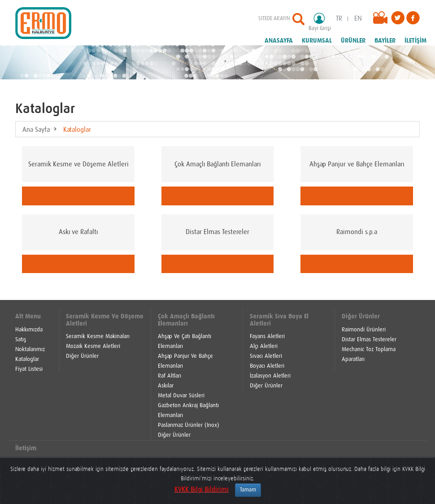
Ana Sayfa (36, 130)
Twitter (398, 18)
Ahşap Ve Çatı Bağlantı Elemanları (185, 341)
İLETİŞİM (415, 41)
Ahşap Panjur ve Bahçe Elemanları (357, 164)
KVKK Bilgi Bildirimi (202, 489)
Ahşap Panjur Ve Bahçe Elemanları (185, 361)
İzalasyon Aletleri (270, 376)
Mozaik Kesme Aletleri (93, 346)
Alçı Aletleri (264, 346)
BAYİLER (385, 41)
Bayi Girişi (322, 22)
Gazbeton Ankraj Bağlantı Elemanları (188, 411)
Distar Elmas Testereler (217, 232)
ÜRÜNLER (353, 41)
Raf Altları (170, 376)
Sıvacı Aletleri (266, 356)
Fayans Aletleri (267, 337)
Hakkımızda (29, 330)
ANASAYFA (279, 41)
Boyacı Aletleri (267, 366)
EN (358, 19)
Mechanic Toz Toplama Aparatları (369, 354)
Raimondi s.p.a (357, 232)
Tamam (248, 490)
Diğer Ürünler (82, 356)
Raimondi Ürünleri (364, 330)
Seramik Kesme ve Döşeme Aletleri (78, 164)
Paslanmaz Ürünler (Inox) (189, 425)
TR (339, 19)
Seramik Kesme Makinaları (98, 337)
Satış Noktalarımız (30, 345)
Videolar (382, 20)
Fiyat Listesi (29, 369)
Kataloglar (77, 130)
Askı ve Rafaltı (78, 232)
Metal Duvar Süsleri (181, 396)
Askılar (166, 386)
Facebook (413, 18)
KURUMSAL (317, 41)
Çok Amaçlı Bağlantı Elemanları (217, 164)
